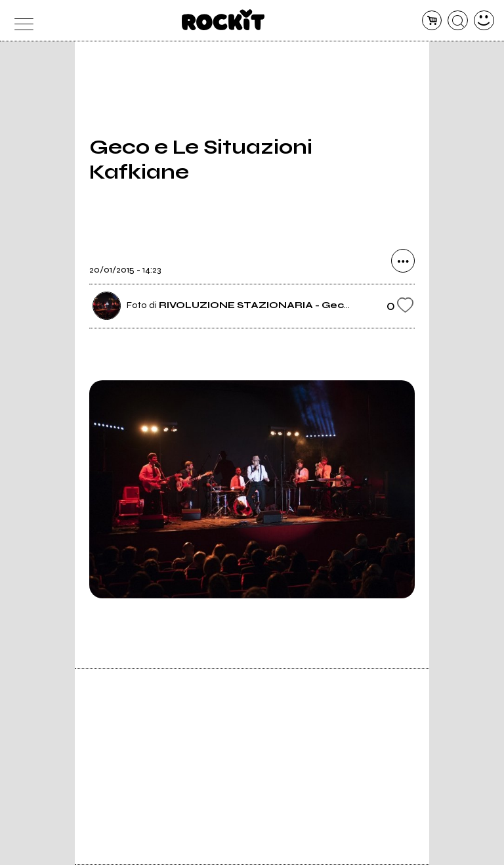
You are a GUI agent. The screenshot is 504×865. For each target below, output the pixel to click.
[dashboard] (484, 21)
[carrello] (432, 21)
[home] (223, 20)
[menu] (20, 21)
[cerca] (458, 21)
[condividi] (403, 261)
